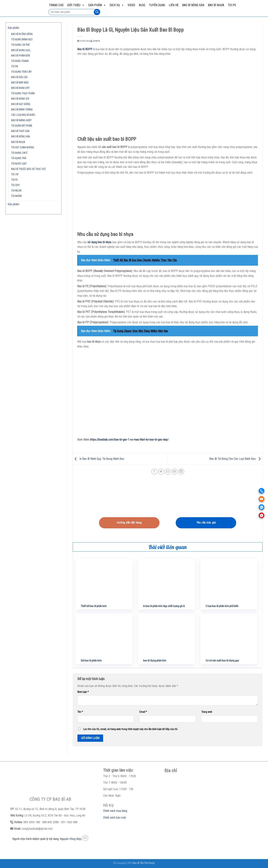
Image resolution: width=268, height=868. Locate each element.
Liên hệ (174, 5)
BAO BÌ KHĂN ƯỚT (20, 88)
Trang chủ (56, 5)
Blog (142, 5)
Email (143, 712)
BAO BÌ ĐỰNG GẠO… (21, 50)
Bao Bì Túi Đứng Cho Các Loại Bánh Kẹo (236, 459)
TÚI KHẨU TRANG (20, 61)
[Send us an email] (85, 838)
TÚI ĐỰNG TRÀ (19, 158)
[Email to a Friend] (168, 472)
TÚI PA (15, 66)
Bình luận (83, 692)
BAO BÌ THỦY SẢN (20, 131)
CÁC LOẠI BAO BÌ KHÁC (23, 115)
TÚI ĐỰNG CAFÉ (19, 153)
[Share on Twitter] (161, 472)
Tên (80, 712)
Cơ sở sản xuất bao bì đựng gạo (222, 661)
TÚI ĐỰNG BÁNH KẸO (22, 40)
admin (97, 41)
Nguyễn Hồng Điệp (71, 839)
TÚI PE (232, 5)
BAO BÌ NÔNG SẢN (193, 5)
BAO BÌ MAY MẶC (20, 83)
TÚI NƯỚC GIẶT (19, 164)
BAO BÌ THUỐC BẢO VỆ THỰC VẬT (29, 169)
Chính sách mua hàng (115, 811)
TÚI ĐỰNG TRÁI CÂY (21, 72)
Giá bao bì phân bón (91, 661)
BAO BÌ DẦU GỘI (19, 77)
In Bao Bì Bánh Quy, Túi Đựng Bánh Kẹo (98, 459)
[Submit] (97, 12)
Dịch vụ (117, 5)
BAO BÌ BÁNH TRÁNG (22, 110)
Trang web (207, 712)
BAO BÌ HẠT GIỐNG (21, 104)
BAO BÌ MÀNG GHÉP (21, 120)
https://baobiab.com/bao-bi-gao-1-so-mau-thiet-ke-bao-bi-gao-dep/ (129, 440)
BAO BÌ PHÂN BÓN (21, 56)
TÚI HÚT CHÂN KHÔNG (23, 148)
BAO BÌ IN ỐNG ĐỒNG (22, 34)
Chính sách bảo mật (115, 818)
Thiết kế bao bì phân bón (94, 606)
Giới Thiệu (76, 5)
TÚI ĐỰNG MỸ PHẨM (22, 126)
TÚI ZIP (15, 174)
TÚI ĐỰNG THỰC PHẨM (23, 93)
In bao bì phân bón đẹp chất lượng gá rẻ (164, 606)
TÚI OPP (15, 185)
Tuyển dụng (157, 5)
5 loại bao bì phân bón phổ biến (222, 606)
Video (131, 5)
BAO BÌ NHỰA (216, 5)
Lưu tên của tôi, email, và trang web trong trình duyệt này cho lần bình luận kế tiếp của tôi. (131, 729)
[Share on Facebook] (154, 472)
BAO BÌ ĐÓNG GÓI (20, 99)
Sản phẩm (97, 5)
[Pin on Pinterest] (174, 472)
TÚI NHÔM (16, 196)
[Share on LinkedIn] (181, 472)
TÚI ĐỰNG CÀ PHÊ (20, 45)
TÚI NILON (16, 191)
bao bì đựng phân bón (155, 661)
